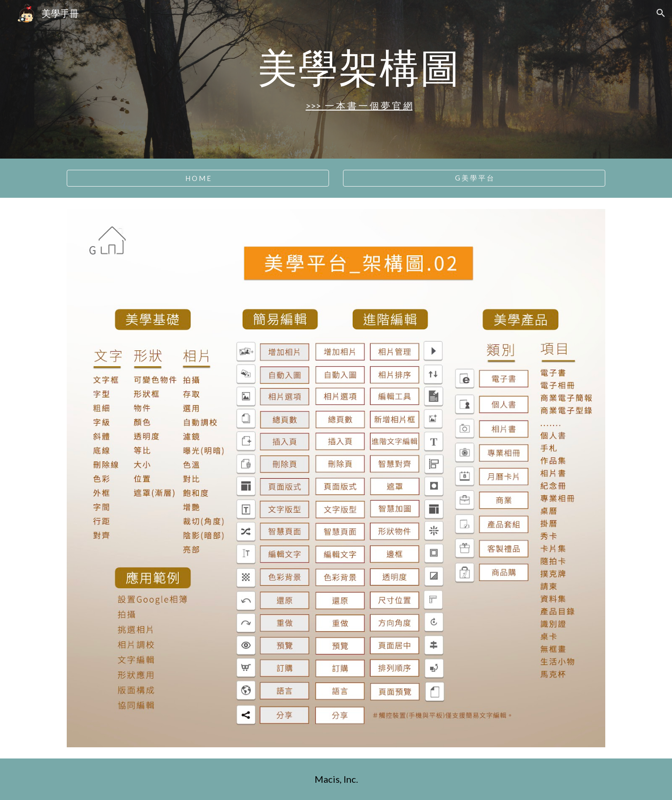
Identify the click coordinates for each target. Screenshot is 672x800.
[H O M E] (198, 178)
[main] (359, 67)
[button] (661, 13)
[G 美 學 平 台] (474, 178)
